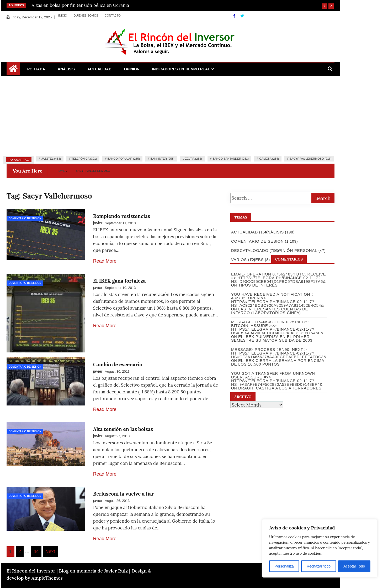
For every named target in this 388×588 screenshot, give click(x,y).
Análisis (66, 69)
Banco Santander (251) (231, 159)
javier (98, 223)
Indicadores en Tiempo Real (181, 69)
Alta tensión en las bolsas (123, 429)
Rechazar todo (319, 566)
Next (50, 551)
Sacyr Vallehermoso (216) (310, 159)
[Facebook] (235, 16)
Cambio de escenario (118, 365)
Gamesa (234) (269, 159)
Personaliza (284, 566)
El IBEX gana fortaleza (119, 281)
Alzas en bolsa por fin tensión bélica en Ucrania (80, 5)
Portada (36, 69)
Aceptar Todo (354, 566)
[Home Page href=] (13, 71)
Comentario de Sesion (25, 218)
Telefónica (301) (84, 159)
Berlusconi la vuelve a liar (124, 494)
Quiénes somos (86, 15)
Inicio (63, 15)
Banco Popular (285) (124, 159)
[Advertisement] (171, 115)
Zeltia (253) (193, 159)
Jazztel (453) (51, 159)
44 (36, 551)
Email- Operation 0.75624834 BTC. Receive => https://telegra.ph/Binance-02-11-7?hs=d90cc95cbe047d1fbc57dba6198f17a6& (278, 278)
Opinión (132, 69)
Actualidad (99, 69)
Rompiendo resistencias (122, 216)
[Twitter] (242, 16)
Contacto (113, 15)
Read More (105, 261)
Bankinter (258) (162, 159)
